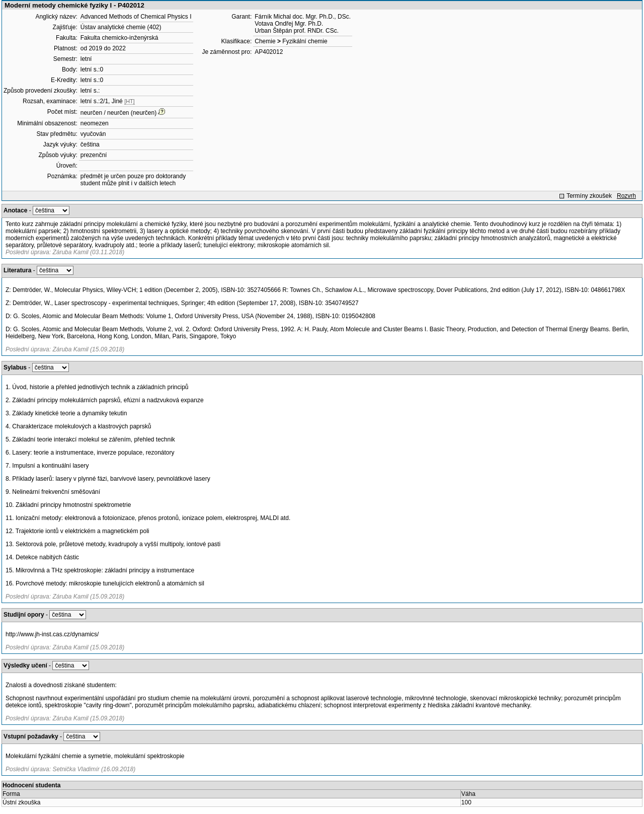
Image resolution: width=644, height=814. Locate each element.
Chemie (265, 41)
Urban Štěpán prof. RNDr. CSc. (297, 31)
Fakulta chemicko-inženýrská (119, 38)
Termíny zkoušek (589, 196)
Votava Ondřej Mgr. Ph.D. (289, 24)
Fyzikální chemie (305, 41)
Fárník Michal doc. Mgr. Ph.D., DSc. (303, 17)
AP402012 (269, 52)
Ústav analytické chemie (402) (121, 27)
